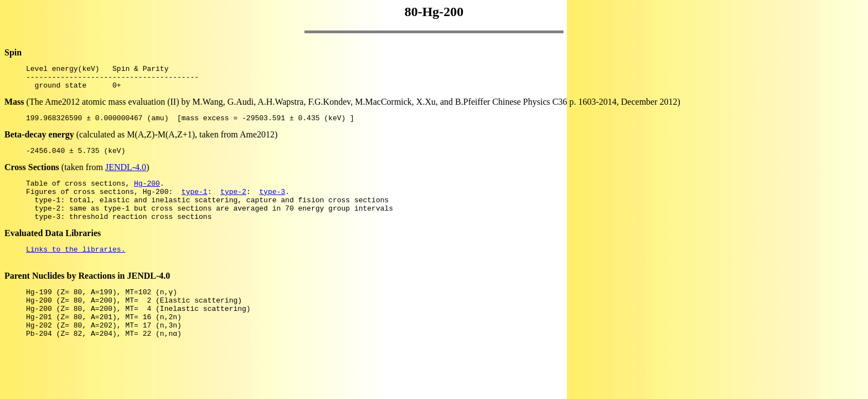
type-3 (272, 203)
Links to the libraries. (76, 267)
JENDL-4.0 (126, 175)
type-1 (195, 203)
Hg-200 (147, 193)
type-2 (233, 203)
